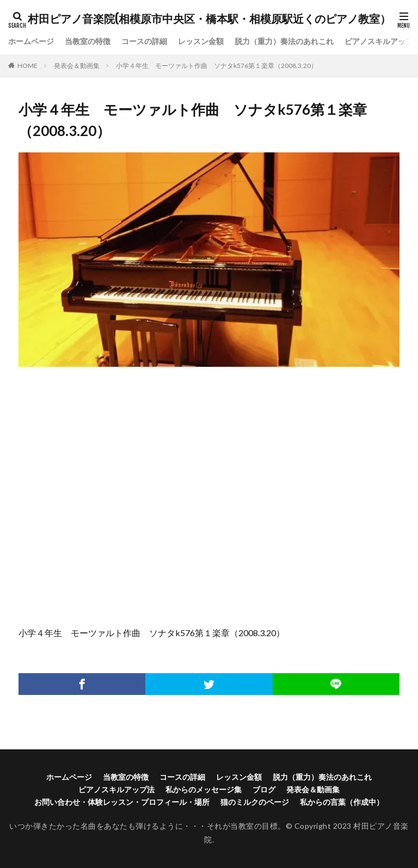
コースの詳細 (144, 42)
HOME (27, 66)
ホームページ (31, 42)
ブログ (264, 789)
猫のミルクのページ (255, 802)
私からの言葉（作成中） (342, 802)
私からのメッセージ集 (204, 789)
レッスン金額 (201, 42)
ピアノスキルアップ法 (116, 789)
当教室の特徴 (88, 42)
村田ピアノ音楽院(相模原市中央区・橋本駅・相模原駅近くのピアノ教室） (209, 19)
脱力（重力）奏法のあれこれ (284, 42)
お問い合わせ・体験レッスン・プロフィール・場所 (122, 802)
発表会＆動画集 (77, 66)
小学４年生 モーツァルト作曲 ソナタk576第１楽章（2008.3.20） (217, 66)
